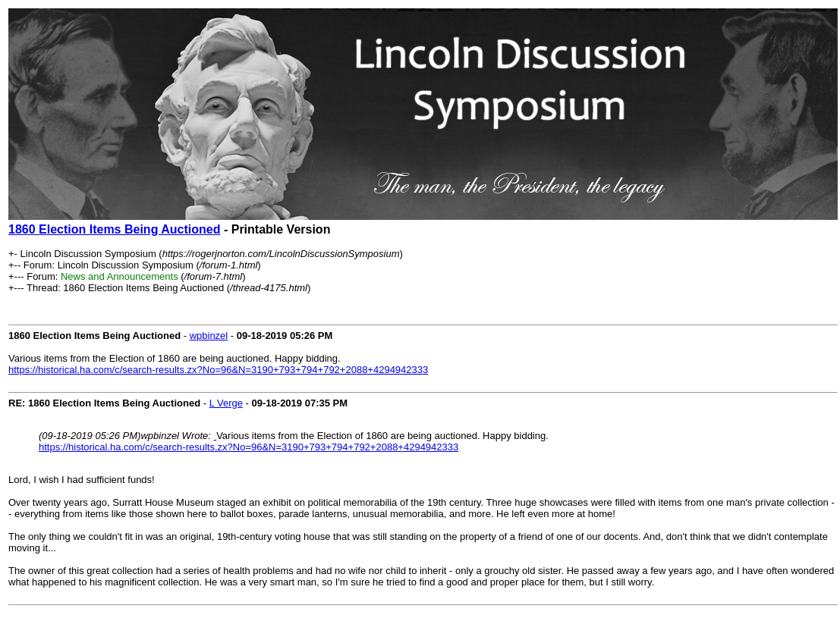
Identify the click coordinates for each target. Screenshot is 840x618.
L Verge (226, 403)
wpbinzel (209, 336)
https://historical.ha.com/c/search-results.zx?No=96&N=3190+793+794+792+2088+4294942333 (218, 370)
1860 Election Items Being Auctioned (114, 229)
